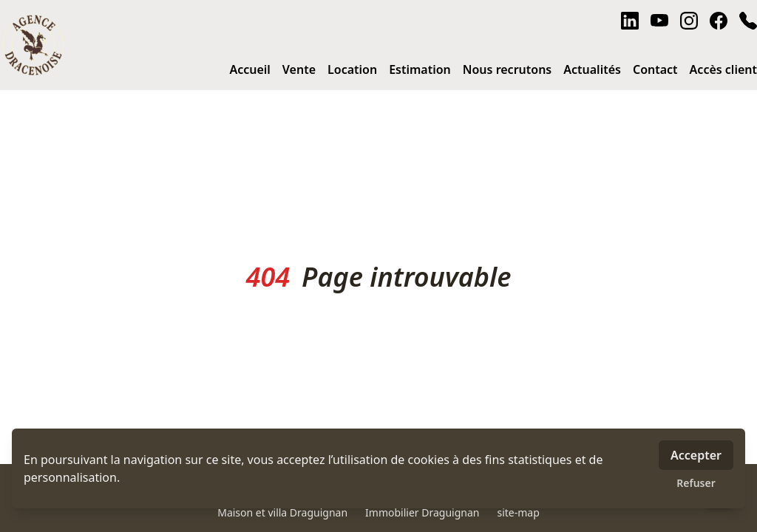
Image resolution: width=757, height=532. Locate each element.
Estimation (420, 69)
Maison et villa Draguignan (282, 512)
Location (352, 69)
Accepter (696, 455)
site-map (518, 512)
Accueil (249, 69)
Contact (655, 69)
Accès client (723, 69)
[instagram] (689, 21)
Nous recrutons (507, 69)
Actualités (592, 69)
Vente (299, 69)
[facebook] (719, 21)
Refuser (696, 483)
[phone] (748, 21)
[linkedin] (630, 21)
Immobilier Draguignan (422, 512)
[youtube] (659, 21)
